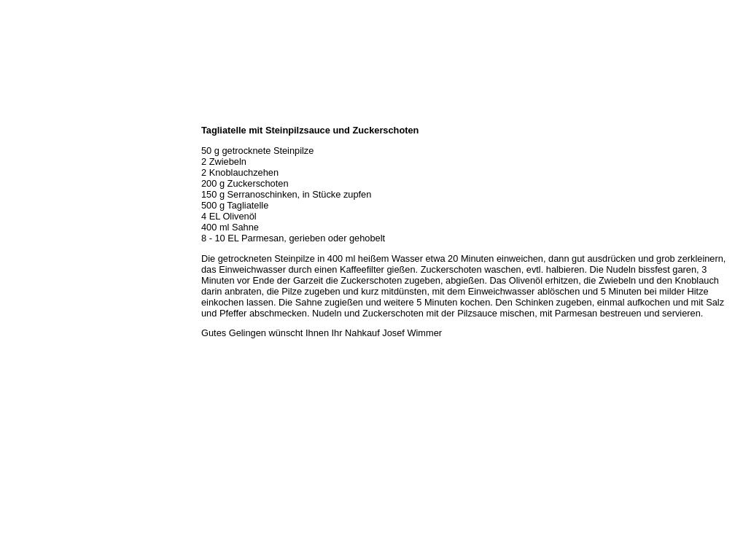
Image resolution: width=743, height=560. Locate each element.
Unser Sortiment (37, 163)
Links (16, 244)
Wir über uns (30, 131)
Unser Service (32, 179)
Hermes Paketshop (42, 195)
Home (17, 115)
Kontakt (20, 227)
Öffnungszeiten (35, 147)
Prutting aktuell (35, 260)
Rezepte (21, 211)
